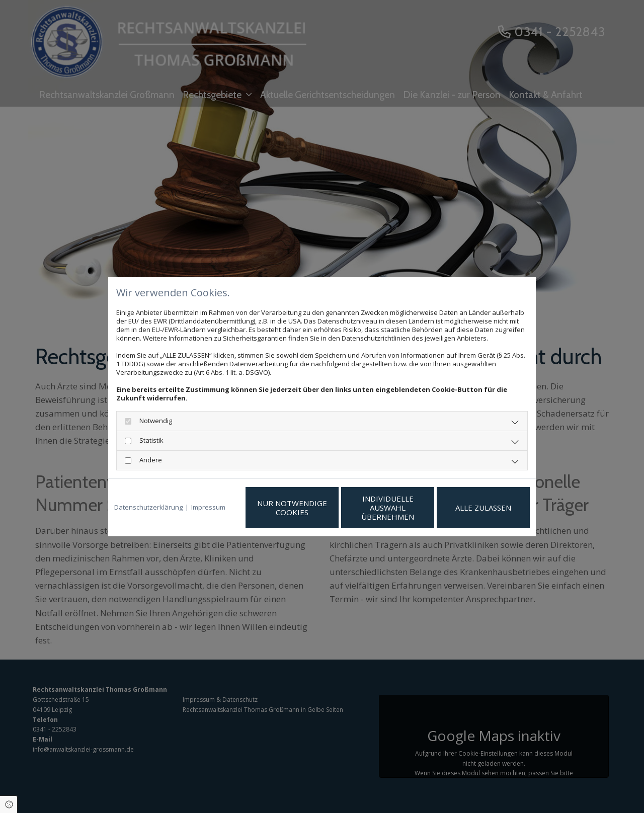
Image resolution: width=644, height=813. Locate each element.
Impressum (208, 507)
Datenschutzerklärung (148, 507)
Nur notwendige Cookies (292, 508)
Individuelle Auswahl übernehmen (388, 508)
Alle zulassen (483, 508)
